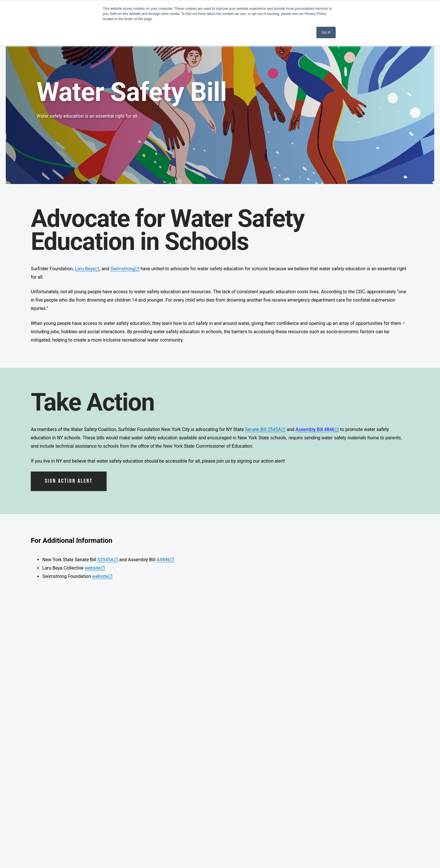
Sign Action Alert (69, 481)
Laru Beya (85, 269)
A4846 (163, 560)
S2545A (105, 560)
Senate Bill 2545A (263, 429)
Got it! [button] (326, 32)
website (93, 568)
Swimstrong (123, 269)
